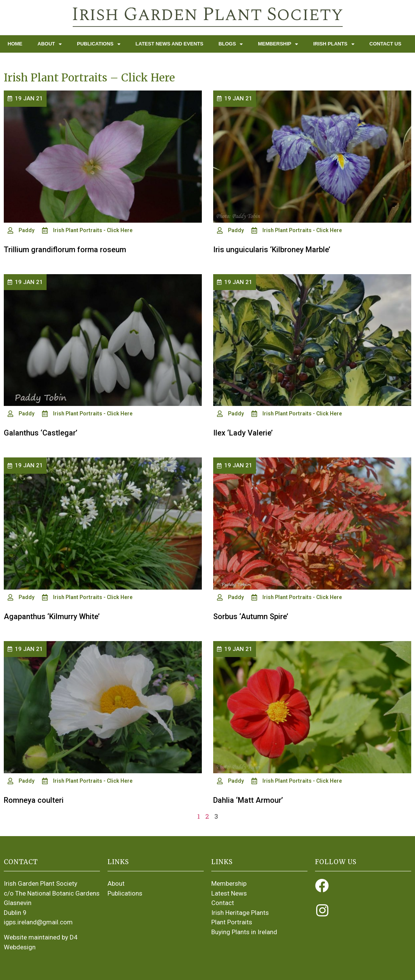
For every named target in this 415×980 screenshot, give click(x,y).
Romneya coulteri (34, 800)
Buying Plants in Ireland (244, 932)
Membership (278, 44)
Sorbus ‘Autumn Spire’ (251, 616)
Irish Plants (334, 44)
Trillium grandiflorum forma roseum (65, 250)
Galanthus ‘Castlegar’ (41, 433)
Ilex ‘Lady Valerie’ (243, 433)
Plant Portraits (232, 922)
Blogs (231, 44)
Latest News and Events (169, 44)
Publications (99, 44)
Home (15, 44)
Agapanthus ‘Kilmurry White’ (52, 616)
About (50, 44)
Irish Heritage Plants (240, 913)
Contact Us (385, 44)
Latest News (229, 893)
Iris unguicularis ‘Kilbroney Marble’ (272, 250)
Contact (223, 903)
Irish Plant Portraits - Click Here (93, 230)
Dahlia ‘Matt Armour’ (248, 800)
